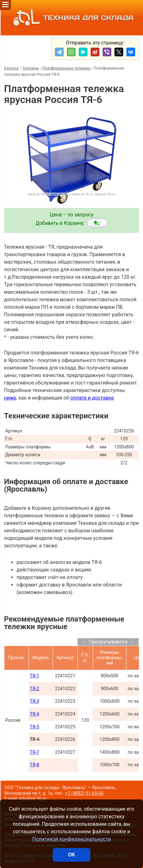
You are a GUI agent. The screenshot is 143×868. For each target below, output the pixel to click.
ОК (71, 855)
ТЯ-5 (34, 727)
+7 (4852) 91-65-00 (84, 793)
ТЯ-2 (34, 689)
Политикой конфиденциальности (72, 839)
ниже (10, 398)
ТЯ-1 (34, 676)
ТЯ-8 (34, 765)
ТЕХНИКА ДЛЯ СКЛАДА (71, 18)
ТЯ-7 (34, 752)
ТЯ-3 (34, 701)
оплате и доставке (92, 398)
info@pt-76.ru (33, 799)
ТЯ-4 (34, 714)
